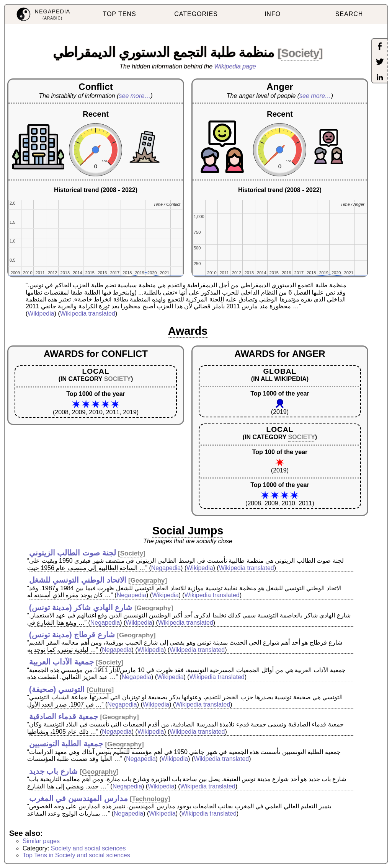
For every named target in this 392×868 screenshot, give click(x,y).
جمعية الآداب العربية (61, 662)
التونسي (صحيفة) (57, 689)
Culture (100, 690)
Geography (148, 581)
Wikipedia (41, 313)
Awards (188, 331)
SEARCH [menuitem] (349, 14)
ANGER (309, 354)
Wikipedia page (235, 66)
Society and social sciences (88, 848)
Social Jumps (188, 531)
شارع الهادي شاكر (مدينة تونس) (81, 607)
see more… (135, 96)
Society (300, 53)
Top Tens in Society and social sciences (76, 855)
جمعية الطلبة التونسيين (66, 744)
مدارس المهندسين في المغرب (78, 798)
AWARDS (64, 354)
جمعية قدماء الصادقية (64, 717)
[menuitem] (43, 14)
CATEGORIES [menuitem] (196, 14)
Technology (150, 799)
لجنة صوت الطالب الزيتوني (73, 553)
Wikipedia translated (88, 313)
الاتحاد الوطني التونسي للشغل (78, 580)
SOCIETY (118, 379)
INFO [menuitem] (273, 14)
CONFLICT (125, 354)
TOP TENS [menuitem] (119, 14)
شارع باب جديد (53, 771)
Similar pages (41, 841)
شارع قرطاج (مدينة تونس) (72, 635)
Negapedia (166, 568)
